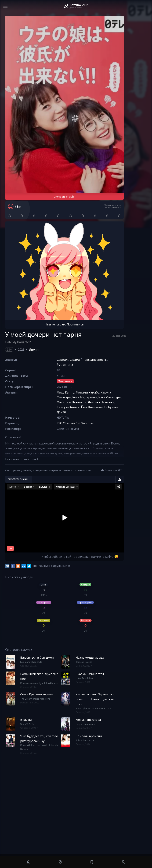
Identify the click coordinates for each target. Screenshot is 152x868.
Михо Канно (76, 447)
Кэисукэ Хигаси (107, 457)
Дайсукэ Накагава (81, 457)
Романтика (128, 419)
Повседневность (105, 419)
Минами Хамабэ (98, 447)
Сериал (73, 419)
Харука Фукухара (124, 447)
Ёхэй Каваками (131, 457)
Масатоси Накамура (124, 452)
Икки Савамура (97, 452)
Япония (35, 409)
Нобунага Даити (79, 462)
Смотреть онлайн (77, 235)
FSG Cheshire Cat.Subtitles (86, 473)
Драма (86, 419)
